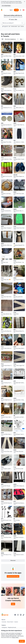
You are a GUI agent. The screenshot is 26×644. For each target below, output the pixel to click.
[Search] (22, 23)
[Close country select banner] (24, 2)
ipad (19, 26)
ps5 (9, 26)
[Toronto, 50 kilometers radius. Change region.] (13, 19)
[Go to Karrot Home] (5, 615)
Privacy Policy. (15, 637)
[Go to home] (2, 10)
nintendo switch (14, 26)
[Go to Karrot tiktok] (24, 615)
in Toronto (5, 36)
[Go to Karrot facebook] (15, 615)
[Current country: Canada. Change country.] (24, 10)
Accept (22, 641)
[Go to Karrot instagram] (18, 615)
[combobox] (11, 23)
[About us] (20, 10)
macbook (22, 26)
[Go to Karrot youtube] (21, 615)
